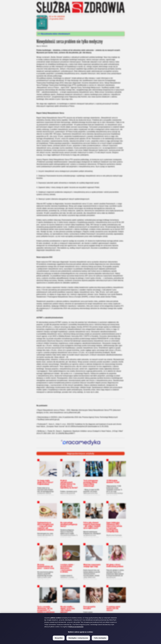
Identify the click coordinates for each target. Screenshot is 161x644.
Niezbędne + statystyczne (78, 638)
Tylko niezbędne (100, 638)
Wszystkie (59, 638)
